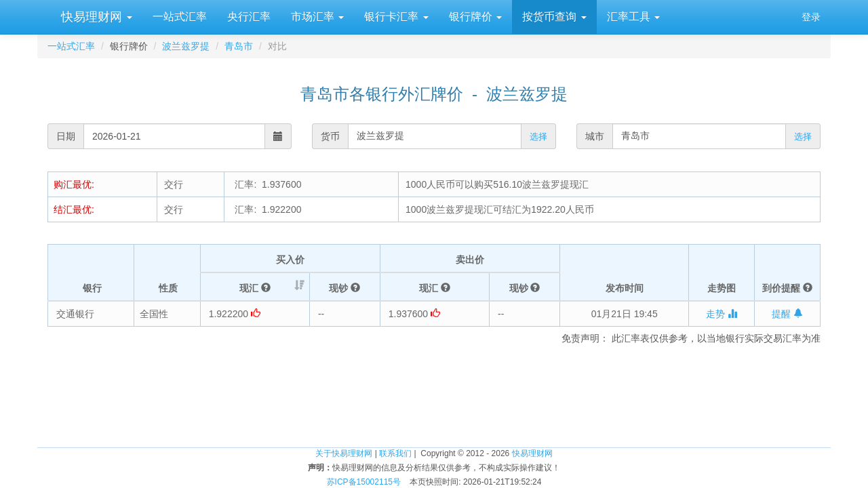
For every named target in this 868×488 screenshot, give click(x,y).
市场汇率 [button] (317, 17)
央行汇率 (249, 17)
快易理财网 (95, 17)
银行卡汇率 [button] (396, 17)
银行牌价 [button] (475, 17)
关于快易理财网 (344, 453)
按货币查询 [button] (554, 17)
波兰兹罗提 (186, 46)
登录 (811, 17)
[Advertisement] (434, 386)
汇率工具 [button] (633, 17)
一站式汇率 (180, 17)
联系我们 (395, 453)
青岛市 (239, 46)
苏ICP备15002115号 (364, 482)
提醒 (787, 314)
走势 (722, 314)
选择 (538, 137)
